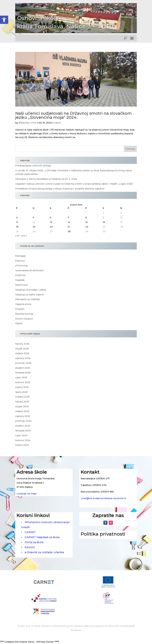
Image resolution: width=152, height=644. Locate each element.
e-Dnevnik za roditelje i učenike (44, 552)
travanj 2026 (22, 344)
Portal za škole (34, 542)
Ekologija (20, 256)
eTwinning (21, 266)
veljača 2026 (22, 353)
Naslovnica (21, 285)
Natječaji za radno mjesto (29, 295)
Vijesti (57, 123)
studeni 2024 (23, 426)
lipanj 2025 (21, 392)
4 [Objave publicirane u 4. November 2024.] (17, 217)
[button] (4, 20)
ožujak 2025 (22, 406)
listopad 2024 (23, 431)
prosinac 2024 (23, 421)
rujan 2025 (21, 377)
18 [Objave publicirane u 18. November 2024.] (17, 227)
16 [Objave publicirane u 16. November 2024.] (104, 222)
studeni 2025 (23, 368)
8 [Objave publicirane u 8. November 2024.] (86, 217)
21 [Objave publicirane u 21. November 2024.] (69, 227)
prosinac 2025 (23, 363)
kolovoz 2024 (23, 440)
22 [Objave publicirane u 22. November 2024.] (87, 227)
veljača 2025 (22, 411)
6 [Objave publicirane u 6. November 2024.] (51, 217)
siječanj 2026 (23, 358)
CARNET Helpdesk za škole (42, 537)
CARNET (30, 532)
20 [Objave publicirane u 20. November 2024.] (51, 227)
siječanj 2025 (23, 416)
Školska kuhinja (24, 314)
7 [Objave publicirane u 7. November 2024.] (68, 217)
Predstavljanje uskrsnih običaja (33, 166)
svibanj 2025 (22, 397)
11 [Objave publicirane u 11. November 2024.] (17, 222)
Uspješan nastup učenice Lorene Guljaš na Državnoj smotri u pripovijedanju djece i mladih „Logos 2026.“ (75, 184)
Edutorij (30, 547)
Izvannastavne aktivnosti (29, 270)
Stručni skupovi (24, 319)
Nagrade (20, 280)
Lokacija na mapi (27, 493)
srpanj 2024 (22, 445)
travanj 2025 (22, 402)
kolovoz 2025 (23, 382)
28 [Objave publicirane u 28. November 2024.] (69, 231)
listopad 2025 (23, 373)
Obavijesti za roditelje (28, 299)
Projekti (20, 309)
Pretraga (130, 149)
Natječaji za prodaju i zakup (31, 290)
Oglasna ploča (23, 304)
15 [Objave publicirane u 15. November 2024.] (87, 222)
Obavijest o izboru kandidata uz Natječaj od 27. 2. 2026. (46, 179)
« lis (17, 236)
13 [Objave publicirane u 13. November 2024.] (51, 222)
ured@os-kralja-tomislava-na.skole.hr (104, 498)
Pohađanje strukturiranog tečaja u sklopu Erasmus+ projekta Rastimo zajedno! (60, 189)
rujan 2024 (21, 435)
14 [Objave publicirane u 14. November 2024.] (69, 222)
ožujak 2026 (22, 349)
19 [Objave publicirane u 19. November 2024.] (34, 227)
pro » (24, 236)
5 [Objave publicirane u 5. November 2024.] (33, 217)
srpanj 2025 (22, 387)
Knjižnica (20, 275)
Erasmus (20, 261)
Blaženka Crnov (28, 123)
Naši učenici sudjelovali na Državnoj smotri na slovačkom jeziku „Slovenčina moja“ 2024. (73, 115)
